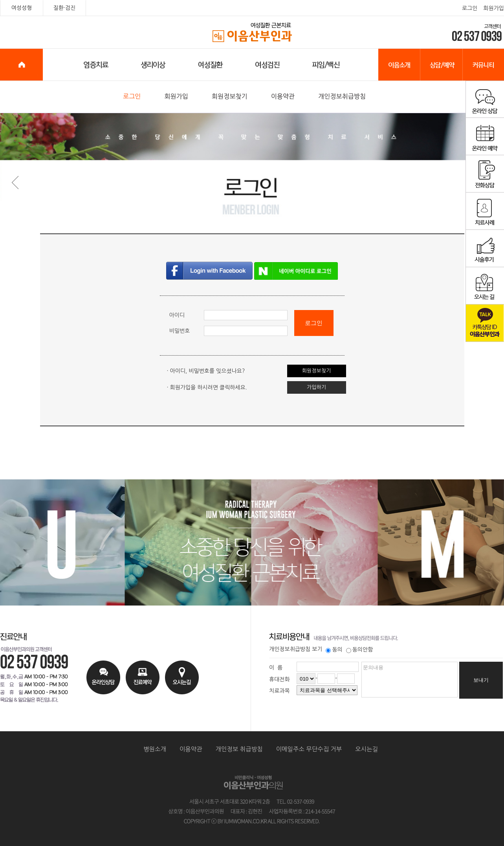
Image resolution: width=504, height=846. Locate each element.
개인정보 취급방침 (239, 749)
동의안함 (360, 650)
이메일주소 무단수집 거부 (309, 749)
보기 (317, 649)
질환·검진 (65, 8)
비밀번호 (180, 331)
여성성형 (22, 8)
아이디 (177, 315)
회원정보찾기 (230, 96)
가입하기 (316, 387)
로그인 (470, 8)
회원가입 (494, 8)
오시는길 (367, 749)
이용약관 (283, 96)
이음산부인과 (252, 33)
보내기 (481, 680)
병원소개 (155, 749)
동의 (334, 650)
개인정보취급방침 (342, 96)
